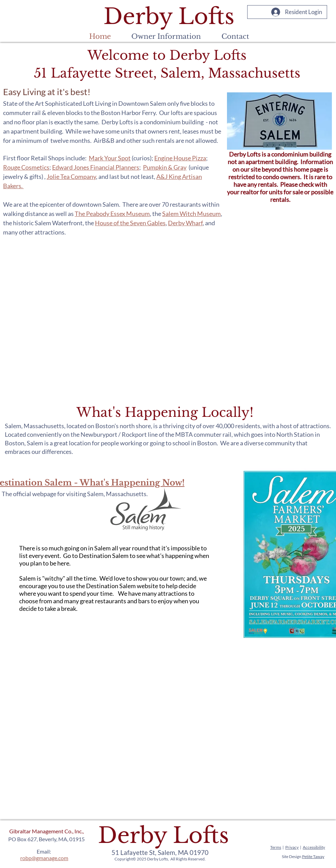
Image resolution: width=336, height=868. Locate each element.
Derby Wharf (185, 223)
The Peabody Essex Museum (112, 214)
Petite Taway (313, 856)
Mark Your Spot (110, 158)
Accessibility (314, 847)
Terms (276, 847)
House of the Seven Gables (130, 223)
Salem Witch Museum (191, 214)
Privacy (292, 847)
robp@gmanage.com (44, 858)
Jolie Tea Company (71, 176)
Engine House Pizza (180, 158)
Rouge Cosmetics (26, 167)
